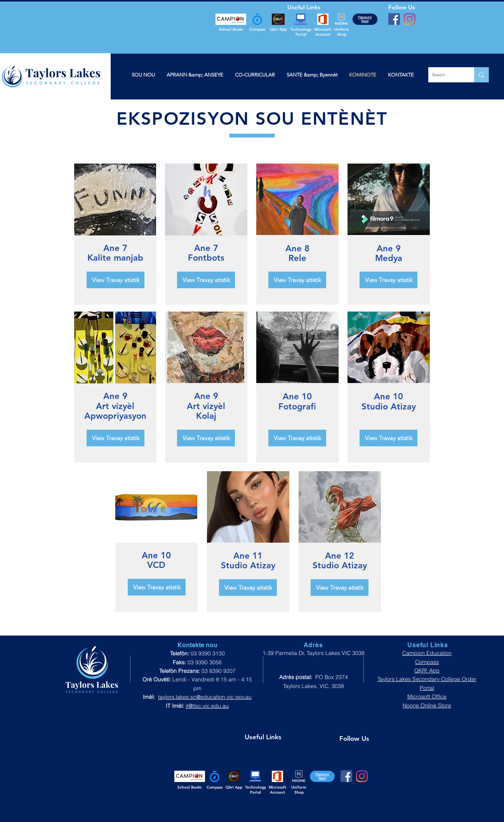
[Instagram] (410, 19)
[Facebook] (394, 19)
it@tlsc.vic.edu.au (207, 706)
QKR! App (427, 670)
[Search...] (445, 75)
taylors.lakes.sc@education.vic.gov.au (205, 697)
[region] (115, 200)
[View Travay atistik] (116, 280)
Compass (427, 662)
